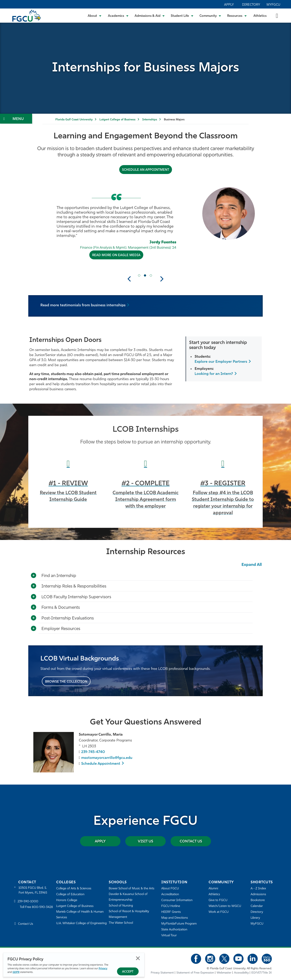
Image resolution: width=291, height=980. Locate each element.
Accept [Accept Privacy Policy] (128, 972)
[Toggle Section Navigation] (16, 119)
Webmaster (224, 973)
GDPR (16, 972)
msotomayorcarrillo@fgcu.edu (107, 758)
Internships (150, 120)
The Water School (121, 923)
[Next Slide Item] (151, 275)
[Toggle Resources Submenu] (237, 16)
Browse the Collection (66, 682)
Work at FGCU (219, 912)
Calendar (257, 906)
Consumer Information (177, 900)
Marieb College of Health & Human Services (80, 915)
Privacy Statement (162, 973)
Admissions (258, 895)
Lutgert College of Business (117, 120)
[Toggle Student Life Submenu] (182, 16)
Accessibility (241, 973)
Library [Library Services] (255, 918)
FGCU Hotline (171, 906)
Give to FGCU (218, 900)
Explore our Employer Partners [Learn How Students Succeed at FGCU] (221, 362)
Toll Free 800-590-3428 (36, 907)
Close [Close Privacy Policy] (138, 958)
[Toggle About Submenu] (95, 16)
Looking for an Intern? (214, 374)
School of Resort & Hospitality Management (129, 914)
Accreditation (170, 895)
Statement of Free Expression (195, 973)
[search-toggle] (277, 15)
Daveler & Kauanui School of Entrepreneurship (128, 897)
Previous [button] (129, 279)
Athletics (260, 16)
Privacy (103, 969)
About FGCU (170, 889)
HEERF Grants (171, 912)
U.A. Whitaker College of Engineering (81, 923)
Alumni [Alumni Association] (213, 889)
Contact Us (191, 842)
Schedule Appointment (101, 764)
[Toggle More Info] (34, 576)
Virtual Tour (169, 936)
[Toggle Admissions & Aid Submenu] (150, 16)
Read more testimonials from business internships (83, 305)
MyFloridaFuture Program (179, 924)
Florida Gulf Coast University (74, 120)
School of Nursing (121, 906)
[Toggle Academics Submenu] (118, 16)
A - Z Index (258, 889)
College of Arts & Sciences (74, 889)
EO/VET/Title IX (262, 973)
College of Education (70, 895)
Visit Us (145, 842)
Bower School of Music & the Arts (132, 889)
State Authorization (174, 930)
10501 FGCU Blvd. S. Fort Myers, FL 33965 (33, 890)
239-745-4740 (93, 752)
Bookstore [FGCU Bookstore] (258, 900)
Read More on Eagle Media (116, 255)
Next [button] (162, 279)
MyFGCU (273, 5)
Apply (229, 5)
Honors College (67, 900)
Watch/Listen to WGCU (225, 906)
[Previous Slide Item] (139, 275)
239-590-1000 (28, 902)
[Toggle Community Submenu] (210, 16)
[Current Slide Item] (145, 275)
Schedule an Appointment (146, 170)
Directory (251, 5)
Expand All (252, 565)
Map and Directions (175, 918)
